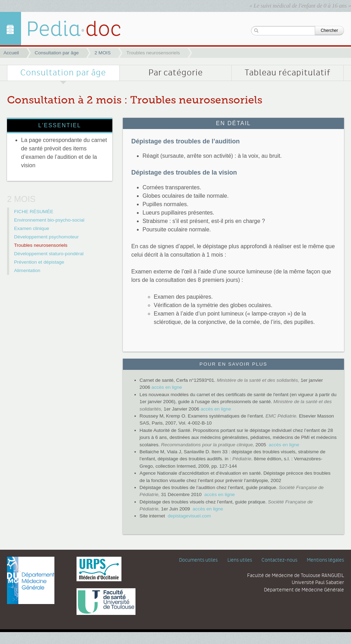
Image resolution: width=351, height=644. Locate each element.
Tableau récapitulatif (287, 73)
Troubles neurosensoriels (41, 245)
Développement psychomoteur (46, 237)
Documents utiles (198, 560)
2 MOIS (102, 53)
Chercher (329, 30)
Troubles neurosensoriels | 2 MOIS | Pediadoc (68, 29)
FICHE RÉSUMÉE (34, 212)
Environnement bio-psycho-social (49, 220)
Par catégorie (176, 73)
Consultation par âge (57, 53)
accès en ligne (167, 387)
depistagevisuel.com (189, 516)
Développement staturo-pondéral (49, 254)
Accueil (11, 53)
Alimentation (27, 270)
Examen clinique (32, 228)
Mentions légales (325, 560)
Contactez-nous (279, 560)
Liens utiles (240, 560)
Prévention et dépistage (39, 262)
